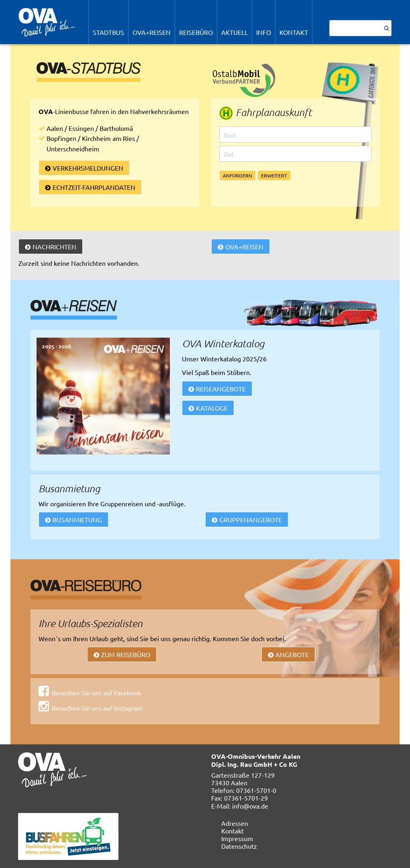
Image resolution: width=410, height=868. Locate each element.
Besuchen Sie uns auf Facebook (96, 693)
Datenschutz (239, 846)
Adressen (235, 823)
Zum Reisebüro (126, 654)
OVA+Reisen (244, 247)
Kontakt (233, 831)
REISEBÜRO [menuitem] (196, 32)
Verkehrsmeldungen (88, 168)
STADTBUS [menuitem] (108, 32)
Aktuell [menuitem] (235, 32)
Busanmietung (77, 520)
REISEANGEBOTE (221, 389)
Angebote (292, 654)
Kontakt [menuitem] (294, 32)
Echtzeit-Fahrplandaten (94, 187)
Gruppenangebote (251, 520)
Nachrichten (54, 247)
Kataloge (212, 408)
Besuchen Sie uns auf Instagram (97, 708)
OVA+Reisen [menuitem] (152, 32)
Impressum (237, 838)
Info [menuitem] (264, 32)
